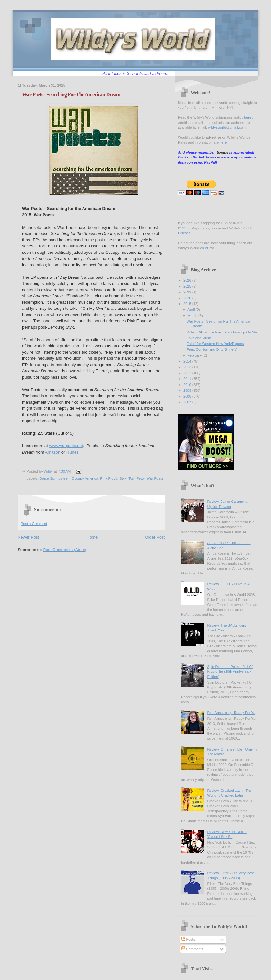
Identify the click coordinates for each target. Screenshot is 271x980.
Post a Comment (34, 524)
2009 (188, 390)
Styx (123, 478)
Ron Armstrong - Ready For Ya (231, 713)
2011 (188, 379)
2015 (188, 304)
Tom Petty (136, 478)
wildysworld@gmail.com (227, 127)
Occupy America (85, 478)
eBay (209, 248)
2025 (188, 286)
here (248, 117)
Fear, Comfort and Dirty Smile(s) (212, 349)
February (195, 355)
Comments (192, 949)
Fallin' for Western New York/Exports (215, 344)
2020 (188, 298)
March (193, 316)
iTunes (72, 452)
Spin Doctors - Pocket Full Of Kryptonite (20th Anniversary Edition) (230, 672)
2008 (188, 396)
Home (92, 537)
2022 (188, 292)
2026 (188, 280)
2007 (188, 402)
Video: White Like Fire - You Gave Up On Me (222, 332)
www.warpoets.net (66, 446)
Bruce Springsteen (54, 478)
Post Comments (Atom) (65, 550)
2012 (188, 373)
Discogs (184, 233)
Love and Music (199, 338)
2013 (188, 367)
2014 (188, 361)
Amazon (53, 452)
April (191, 309)
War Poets (155, 478)
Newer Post (28, 537)
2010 (188, 385)
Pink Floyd (109, 478)
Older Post (155, 537)
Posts (188, 939)
